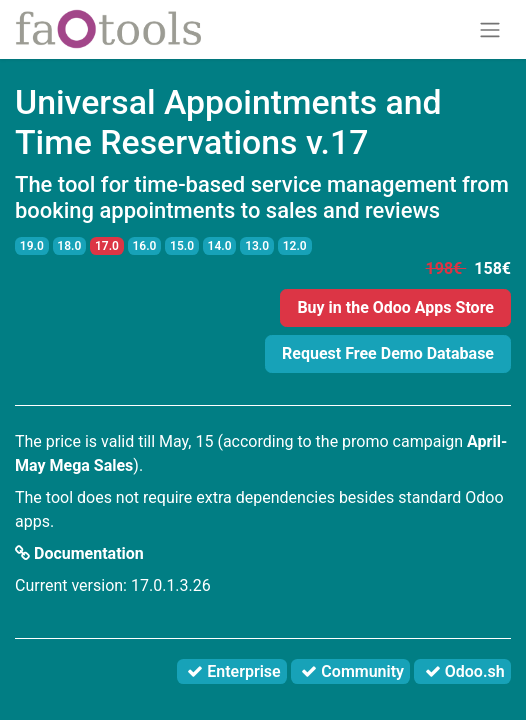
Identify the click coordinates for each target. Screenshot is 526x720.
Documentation (79, 553)
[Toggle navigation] (490, 29)
